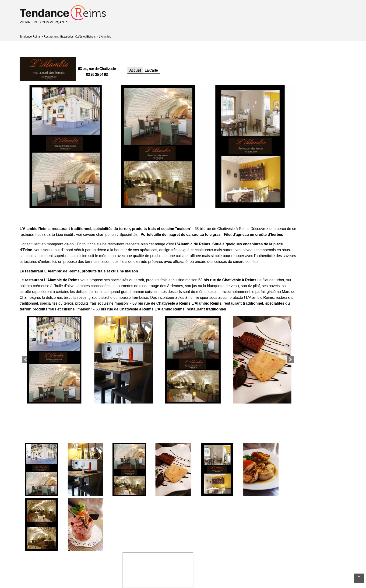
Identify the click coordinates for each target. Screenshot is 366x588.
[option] (66, 147)
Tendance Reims (30, 37)
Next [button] (290, 360)
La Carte (151, 70)
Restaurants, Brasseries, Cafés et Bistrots (70, 37)
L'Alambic (105, 37)
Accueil (135, 70)
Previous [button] (25, 360)
